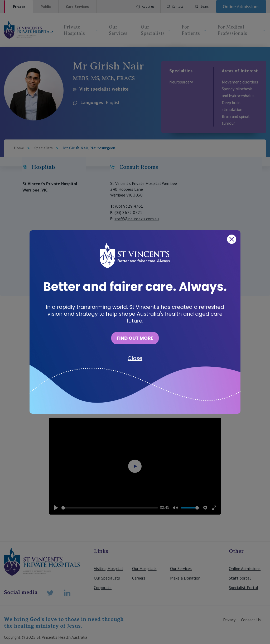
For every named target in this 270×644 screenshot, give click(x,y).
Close (135, 358)
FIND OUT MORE (135, 338)
